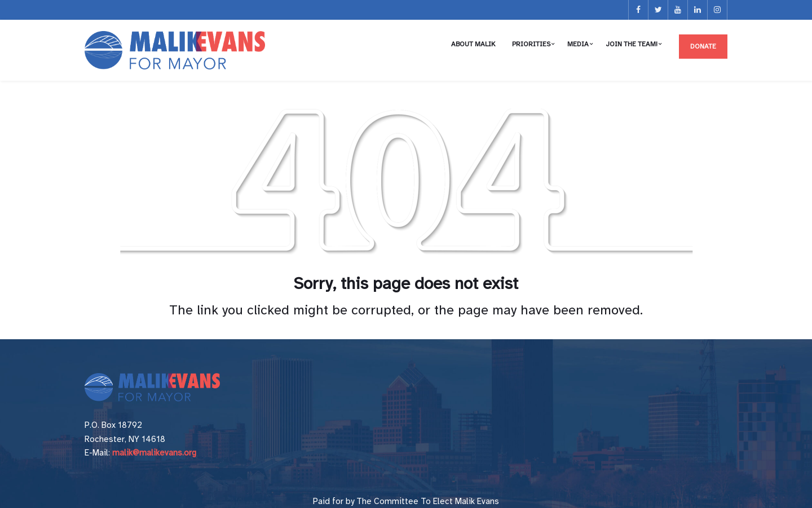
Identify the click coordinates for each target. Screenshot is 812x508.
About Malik (473, 44)
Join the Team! (632, 44)
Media (578, 44)
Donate (703, 46)
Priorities (531, 44)
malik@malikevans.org (154, 453)
